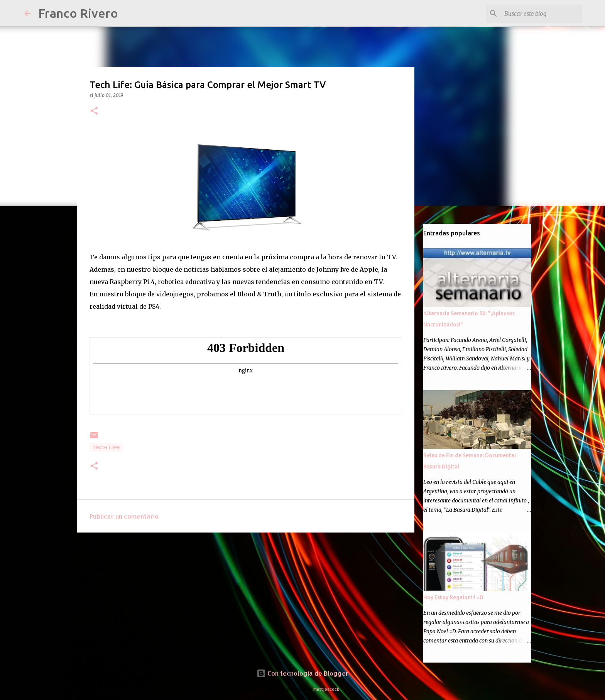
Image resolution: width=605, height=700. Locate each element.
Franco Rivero (78, 13)
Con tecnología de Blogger (302, 673)
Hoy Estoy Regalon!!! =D (453, 597)
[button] (94, 111)
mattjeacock (326, 689)
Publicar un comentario (124, 516)
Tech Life (106, 447)
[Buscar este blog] (542, 14)
